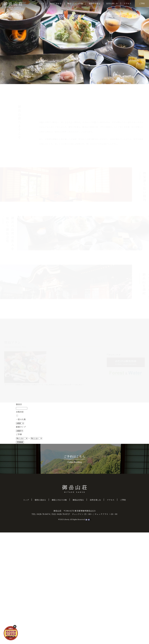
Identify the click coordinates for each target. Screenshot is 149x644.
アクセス (128, 4)
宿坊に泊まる (56, 4)
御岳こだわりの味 (75, 4)
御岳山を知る (95, 4)
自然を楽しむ (112, 4)
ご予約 (142, 3)
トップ (41, 4)
